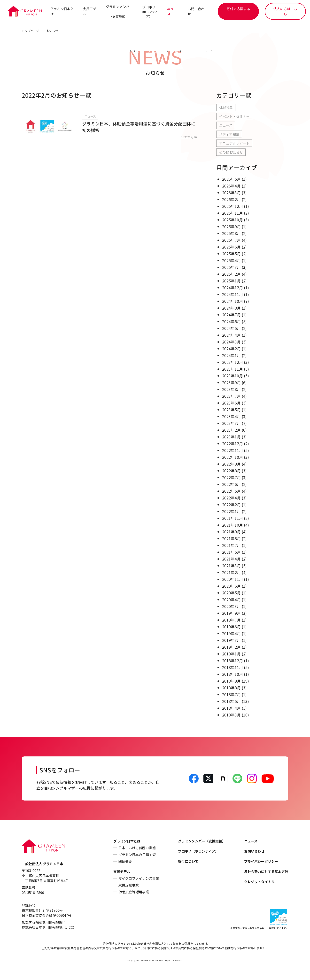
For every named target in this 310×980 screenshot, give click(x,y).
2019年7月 (231, 620)
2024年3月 (231, 342)
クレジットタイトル (259, 882)
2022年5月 (231, 491)
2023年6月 (231, 403)
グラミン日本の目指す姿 (137, 855)
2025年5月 (231, 254)
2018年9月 (231, 681)
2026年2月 (231, 200)
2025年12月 (232, 206)
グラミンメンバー (118, 11)
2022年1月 (231, 512)
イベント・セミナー (234, 117)
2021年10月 (232, 525)
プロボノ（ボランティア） (198, 851)
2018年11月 (232, 668)
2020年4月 (231, 600)
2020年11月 (232, 579)
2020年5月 (231, 593)
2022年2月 (231, 505)
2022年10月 (232, 457)
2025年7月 (231, 240)
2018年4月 (231, 708)
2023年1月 (231, 437)
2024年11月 (232, 295)
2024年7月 (231, 315)
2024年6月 (231, 322)
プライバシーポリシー (261, 862)
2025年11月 (232, 213)
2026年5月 (231, 179)
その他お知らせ (231, 152)
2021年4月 (231, 559)
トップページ (31, 31)
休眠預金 (226, 108)
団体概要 (125, 862)
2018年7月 (231, 695)
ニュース (172, 11)
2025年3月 (231, 267)
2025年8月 (231, 233)
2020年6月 (231, 586)
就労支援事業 (129, 885)
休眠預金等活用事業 (134, 892)
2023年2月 (231, 430)
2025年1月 (231, 281)
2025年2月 (231, 274)
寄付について (188, 862)
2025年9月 (231, 227)
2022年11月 (232, 451)
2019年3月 (231, 640)
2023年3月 (231, 423)
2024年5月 (231, 328)
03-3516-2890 (33, 893)
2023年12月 (232, 362)
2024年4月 (231, 335)
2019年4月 (231, 634)
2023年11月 (232, 369)
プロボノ (149, 12)
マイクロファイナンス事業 (139, 879)
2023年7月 (231, 396)
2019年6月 (231, 627)
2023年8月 (231, 389)
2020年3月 (231, 607)
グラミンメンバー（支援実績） (202, 841)
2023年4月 (231, 417)
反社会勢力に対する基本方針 (266, 872)
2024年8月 (231, 308)
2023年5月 (231, 410)
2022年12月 (232, 444)
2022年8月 (231, 471)
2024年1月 (231, 356)
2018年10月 (232, 674)
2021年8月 (231, 539)
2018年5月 (231, 701)
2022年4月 (231, 498)
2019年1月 (231, 654)
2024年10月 (232, 301)
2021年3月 (231, 566)
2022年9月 (231, 464)
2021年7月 (231, 545)
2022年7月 (231, 478)
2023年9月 (231, 383)
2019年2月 (231, 647)
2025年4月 (231, 261)
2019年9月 (231, 613)
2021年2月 (231, 573)
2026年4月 (231, 186)
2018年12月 (232, 661)
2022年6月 (231, 484)
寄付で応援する (238, 9)
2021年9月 (231, 532)
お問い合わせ (196, 11)
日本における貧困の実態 (137, 848)
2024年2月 (231, 349)
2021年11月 (232, 518)
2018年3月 (231, 715)
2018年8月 (231, 688)
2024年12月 (232, 288)
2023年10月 (232, 376)
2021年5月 (231, 552)
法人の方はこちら (285, 11)
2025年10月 (232, 220)
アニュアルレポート (234, 143)
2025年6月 (231, 247)
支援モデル (90, 11)
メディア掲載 (229, 134)
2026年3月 (231, 193)
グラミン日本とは (62, 11)
